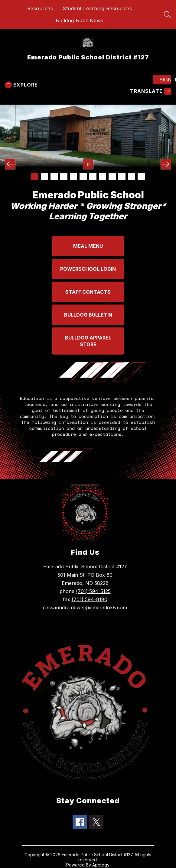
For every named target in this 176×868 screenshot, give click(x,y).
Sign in (165, 80)
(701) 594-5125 (93, 591)
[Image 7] (93, 177)
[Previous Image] (10, 164)
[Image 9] (112, 177)
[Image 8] (103, 177)
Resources (40, 8)
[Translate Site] (150, 91)
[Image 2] (44, 177)
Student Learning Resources (97, 8)
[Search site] (168, 14)
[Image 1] (35, 177)
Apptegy (101, 865)
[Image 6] (83, 177)
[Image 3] (54, 177)
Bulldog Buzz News (80, 21)
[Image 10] (122, 177)
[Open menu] (21, 85)
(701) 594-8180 (90, 599)
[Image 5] (73, 177)
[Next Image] (166, 164)
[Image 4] (64, 177)
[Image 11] (132, 177)
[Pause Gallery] (88, 164)
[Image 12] (141, 177)
